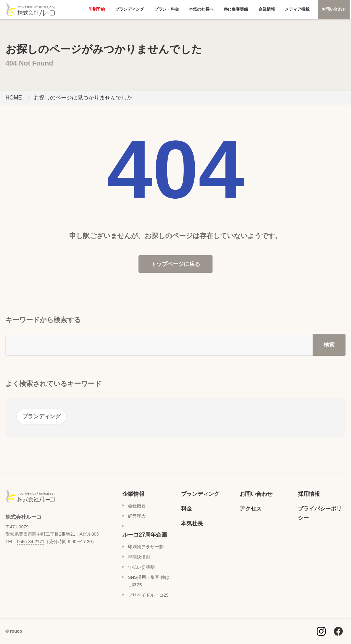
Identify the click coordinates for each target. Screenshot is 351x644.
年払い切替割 (141, 567)
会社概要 (137, 506)
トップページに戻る (175, 264)
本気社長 (192, 523)
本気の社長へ (201, 9)
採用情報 (309, 494)
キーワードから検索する (43, 320)
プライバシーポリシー (320, 513)
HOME (14, 98)
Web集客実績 (236, 9)
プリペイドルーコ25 (148, 595)
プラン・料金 (167, 9)
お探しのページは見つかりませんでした (83, 98)
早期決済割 (139, 557)
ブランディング (130, 9)
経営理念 (137, 516)
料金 (186, 509)
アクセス (251, 509)
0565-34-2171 (31, 542)
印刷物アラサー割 (146, 547)
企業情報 (267, 9)
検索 (329, 345)
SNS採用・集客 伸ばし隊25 (149, 581)
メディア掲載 (297, 9)
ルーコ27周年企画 (145, 535)
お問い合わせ (334, 9)
